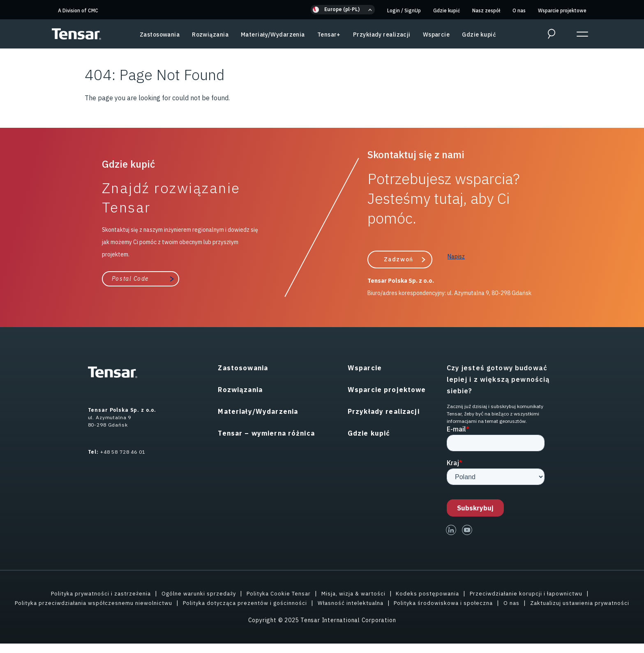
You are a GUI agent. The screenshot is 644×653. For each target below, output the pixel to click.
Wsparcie (436, 35)
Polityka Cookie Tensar (278, 593)
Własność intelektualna (404, 602)
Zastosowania (160, 35)
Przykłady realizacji (382, 35)
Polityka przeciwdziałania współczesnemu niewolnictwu (137, 602)
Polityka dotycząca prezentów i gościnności (294, 602)
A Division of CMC (78, 10)
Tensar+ (329, 35)
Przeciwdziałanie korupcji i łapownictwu (535, 593)
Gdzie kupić (447, 10)
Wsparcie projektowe (562, 10)
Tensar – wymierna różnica (266, 433)
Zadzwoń (399, 259)
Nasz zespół (486, 10)
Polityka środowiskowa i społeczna (500, 602)
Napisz (456, 256)
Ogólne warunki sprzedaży (195, 593)
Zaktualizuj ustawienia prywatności (322, 612)
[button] (343, 10)
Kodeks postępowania (433, 593)
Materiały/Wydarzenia (273, 35)
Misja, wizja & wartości (357, 593)
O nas (519, 10)
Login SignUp (404, 10)
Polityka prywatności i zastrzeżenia (93, 593)
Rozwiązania (210, 35)
